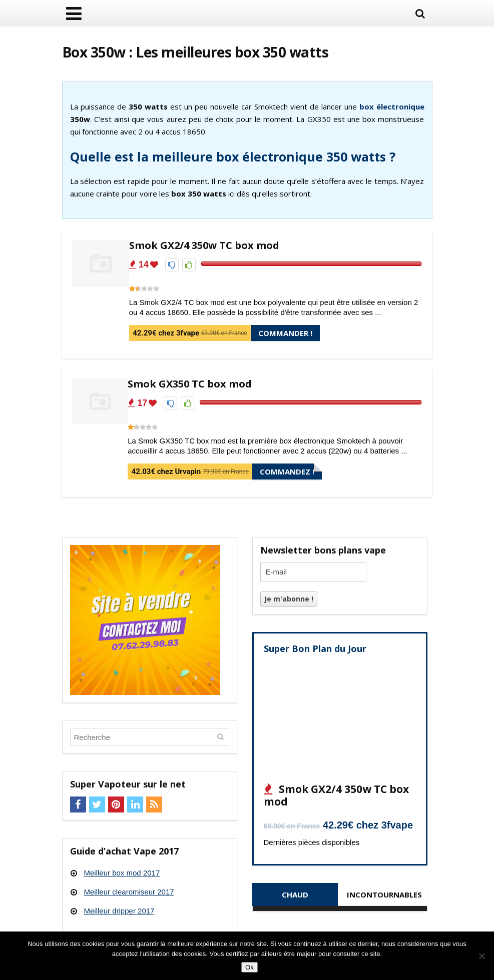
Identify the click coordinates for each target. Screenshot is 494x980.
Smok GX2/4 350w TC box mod (204, 245)
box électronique (392, 106)
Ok (250, 967)
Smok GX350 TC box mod (190, 384)
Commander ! (285, 333)
